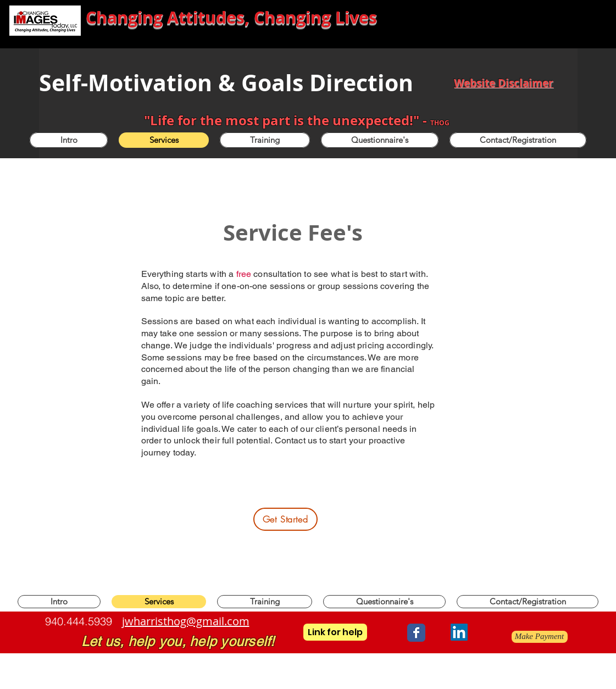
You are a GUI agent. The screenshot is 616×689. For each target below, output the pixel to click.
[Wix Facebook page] (416, 633)
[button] (265, 140)
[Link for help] (335, 632)
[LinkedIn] (459, 632)
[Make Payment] (540, 637)
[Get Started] (285, 519)
